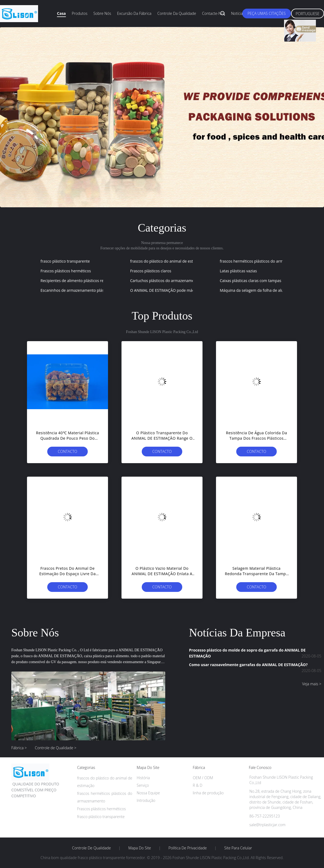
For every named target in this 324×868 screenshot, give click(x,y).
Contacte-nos (214, 13)
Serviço (143, 785)
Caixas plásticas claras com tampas (251, 281)
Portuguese (308, 14)
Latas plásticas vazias (238, 271)
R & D (198, 785)
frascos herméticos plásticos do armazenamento (262, 261)
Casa (61, 13)
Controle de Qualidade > (56, 748)
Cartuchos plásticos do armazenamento (165, 281)
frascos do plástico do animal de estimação (168, 261)
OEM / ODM (203, 778)
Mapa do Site (140, 848)
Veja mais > (312, 684)
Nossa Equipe (148, 793)
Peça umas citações (267, 13)
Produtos (80, 13)
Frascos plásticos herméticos (66, 271)
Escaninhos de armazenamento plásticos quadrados (86, 290)
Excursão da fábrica (134, 13)
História (143, 778)
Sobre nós (102, 13)
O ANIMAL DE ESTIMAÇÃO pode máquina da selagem (177, 290)
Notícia (237, 13)
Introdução (146, 800)
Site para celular (238, 848)
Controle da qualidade (177, 13)
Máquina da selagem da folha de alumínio (257, 290)
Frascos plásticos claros (151, 271)
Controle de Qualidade (92, 848)
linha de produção (208, 793)
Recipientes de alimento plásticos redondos (79, 281)
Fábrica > (19, 748)
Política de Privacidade (188, 848)
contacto (67, 451)
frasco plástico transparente (65, 261)
